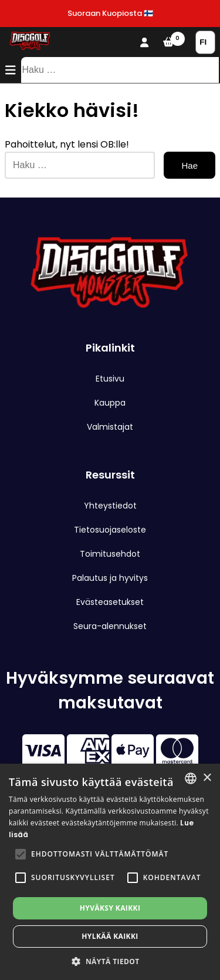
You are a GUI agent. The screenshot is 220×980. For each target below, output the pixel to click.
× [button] (207, 778)
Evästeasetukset (110, 602)
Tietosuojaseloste (110, 530)
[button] (21, 854)
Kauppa (110, 403)
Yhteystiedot (110, 506)
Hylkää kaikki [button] (110, 936)
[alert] (110, 872)
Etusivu (110, 379)
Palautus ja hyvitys (110, 578)
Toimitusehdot (110, 554)
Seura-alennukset (110, 626)
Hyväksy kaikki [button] (110, 908)
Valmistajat (110, 427)
